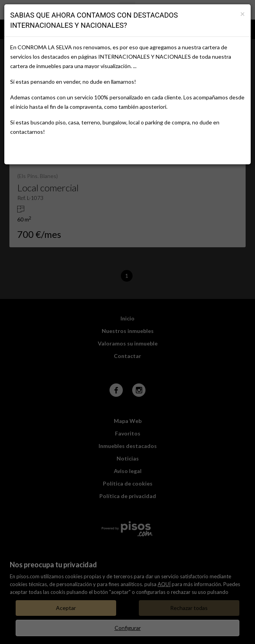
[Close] (242, 13)
